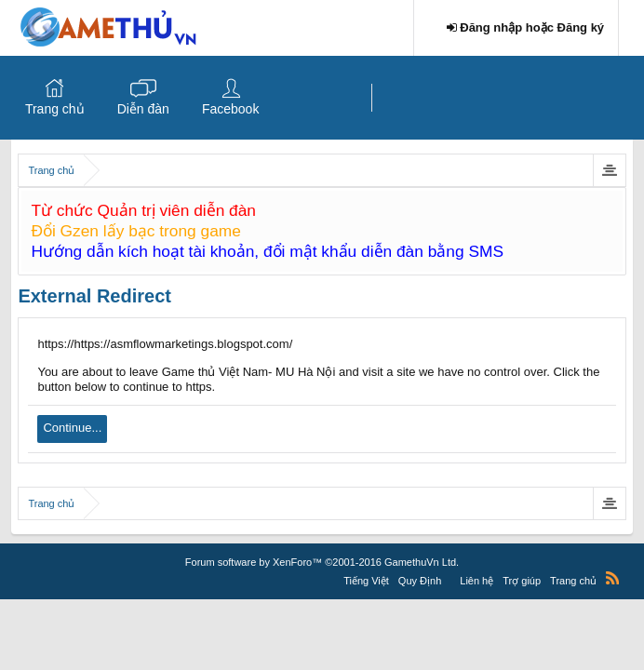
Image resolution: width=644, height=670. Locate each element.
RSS (612, 578)
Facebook (230, 109)
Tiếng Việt (366, 581)
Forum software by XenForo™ (322, 562)
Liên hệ (476, 581)
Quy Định (420, 581)
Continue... (72, 428)
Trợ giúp (522, 581)
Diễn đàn (143, 109)
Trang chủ (55, 109)
